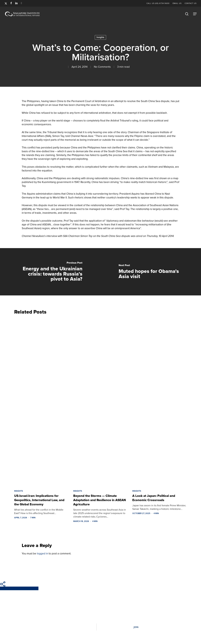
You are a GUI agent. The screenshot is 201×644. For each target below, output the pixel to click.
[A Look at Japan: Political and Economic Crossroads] (159, 401)
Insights (100, 37)
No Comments (102, 67)
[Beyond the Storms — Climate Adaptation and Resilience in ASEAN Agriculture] (100, 401)
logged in (42, 554)
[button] (195, 14)
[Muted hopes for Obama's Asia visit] (151, 272)
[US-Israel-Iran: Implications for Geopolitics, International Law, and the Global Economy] (41, 401)
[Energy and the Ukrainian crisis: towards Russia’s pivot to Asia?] (50, 272)
